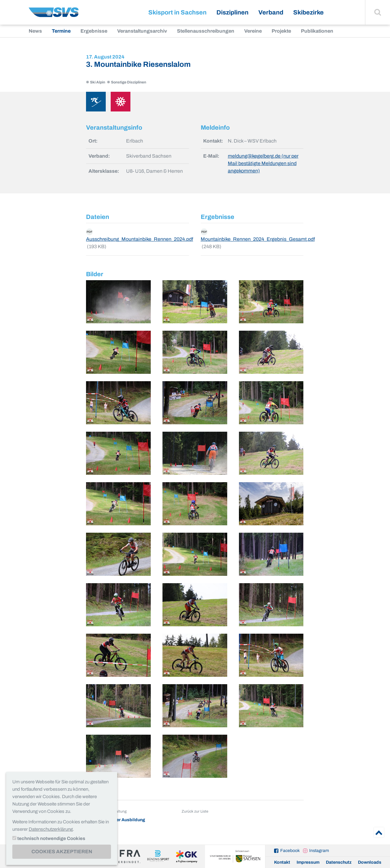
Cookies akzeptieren (62, 852)
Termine (61, 31)
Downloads (370, 862)
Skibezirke (308, 12)
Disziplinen (232, 12)
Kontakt (282, 862)
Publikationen (317, 31)
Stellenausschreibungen (206, 31)
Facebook (290, 851)
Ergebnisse (94, 31)
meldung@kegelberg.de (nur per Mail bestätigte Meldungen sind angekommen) (263, 163)
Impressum (308, 862)
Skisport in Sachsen (177, 12)
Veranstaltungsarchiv (142, 31)
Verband (271, 12)
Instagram (319, 851)
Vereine (253, 31)
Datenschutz (339, 862)
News (35, 31)
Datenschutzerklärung (51, 829)
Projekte (281, 31)
